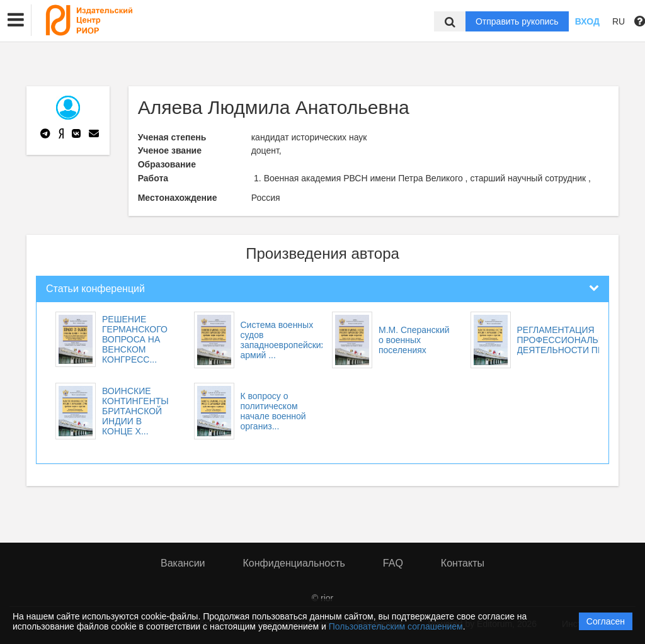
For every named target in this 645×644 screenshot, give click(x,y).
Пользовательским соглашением (396, 626)
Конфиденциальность (294, 563)
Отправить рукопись (517, 21)
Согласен (606, 621)
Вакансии (183, 563)
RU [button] (619, 21)
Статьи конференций (95, 289)
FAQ (393, 563)
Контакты (463, 563)
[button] (16, 20)
